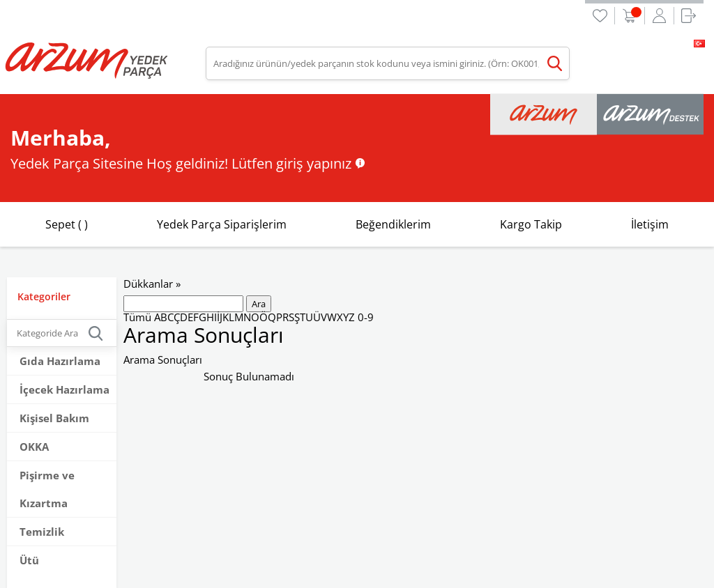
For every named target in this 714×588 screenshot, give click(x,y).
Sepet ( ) (67, 224)
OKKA (34, 447)
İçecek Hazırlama (64, 389)
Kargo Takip (531, 224)
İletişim (650, 224)
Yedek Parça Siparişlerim (222, 224)
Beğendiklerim (393, 224)
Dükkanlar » (152, 284)
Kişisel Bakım (54, 418)
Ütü (29, 560)
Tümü (137, 317)
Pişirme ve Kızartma (47, 489)
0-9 (366, 317)
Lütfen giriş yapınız (291, 163)
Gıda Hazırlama (60, 361)
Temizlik (42, 532)
